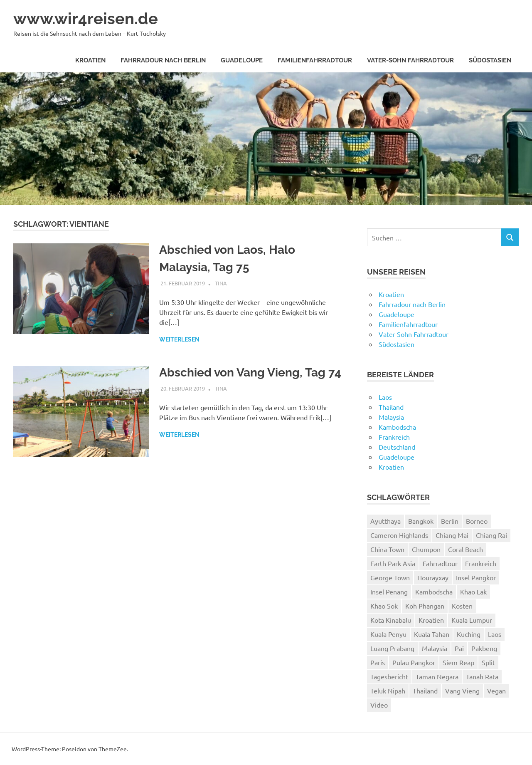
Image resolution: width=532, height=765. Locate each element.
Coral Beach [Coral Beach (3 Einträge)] (465, 549)
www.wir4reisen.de (86, 19)
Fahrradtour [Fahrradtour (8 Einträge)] (440, 563)
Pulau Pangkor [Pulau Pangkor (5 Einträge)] (414, 662)
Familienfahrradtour (315, 60)
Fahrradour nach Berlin (163, 60)
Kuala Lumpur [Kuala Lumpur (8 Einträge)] (472, 620)
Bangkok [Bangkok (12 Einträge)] (421, 521)
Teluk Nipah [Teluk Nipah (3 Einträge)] (388, 691)
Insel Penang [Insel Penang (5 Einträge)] (389, 592)
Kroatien (90, 60)
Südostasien (490, 60)
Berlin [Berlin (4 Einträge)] (450, 521)
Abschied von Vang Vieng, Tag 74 (250, 373)
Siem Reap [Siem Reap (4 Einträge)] (458, 662)
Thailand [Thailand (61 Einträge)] (425, 691)
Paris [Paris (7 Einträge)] (378, 662)
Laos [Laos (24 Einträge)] (495, 634)
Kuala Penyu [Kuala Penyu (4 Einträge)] (388, 634)
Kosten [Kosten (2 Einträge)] (462, 606)
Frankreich (394, 437)
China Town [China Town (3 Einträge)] (387, 549)
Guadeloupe (242, 60)
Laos (385, 397)
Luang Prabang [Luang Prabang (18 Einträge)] (392, 648)
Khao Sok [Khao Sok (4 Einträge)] (384, 606)
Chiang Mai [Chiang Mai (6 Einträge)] (452, 535)
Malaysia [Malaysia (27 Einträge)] (435, 648)
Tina (221, 283)
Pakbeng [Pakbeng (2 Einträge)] (484, 648)
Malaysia (391, 417)
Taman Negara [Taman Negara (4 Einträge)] (437, 676)
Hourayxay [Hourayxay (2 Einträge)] (433, 577)
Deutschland (397, 447)
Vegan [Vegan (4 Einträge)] (496, 691)
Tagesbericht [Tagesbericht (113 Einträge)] (389, 676)
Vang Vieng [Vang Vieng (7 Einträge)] (462, 691)
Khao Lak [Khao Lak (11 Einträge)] (473, 592)
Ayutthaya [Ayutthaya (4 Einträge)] (385, 521)
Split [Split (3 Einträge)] (488, 662)
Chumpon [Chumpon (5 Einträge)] (426, 549)
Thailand (391, 407)
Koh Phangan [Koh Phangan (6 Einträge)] (425, 606)
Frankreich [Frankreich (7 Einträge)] (481, 563)
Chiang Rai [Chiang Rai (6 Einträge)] (491, 535)
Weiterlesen (179, 339)
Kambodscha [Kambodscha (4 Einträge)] (434, 592)
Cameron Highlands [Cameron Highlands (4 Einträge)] (399, 535)
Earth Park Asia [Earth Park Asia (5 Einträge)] (393, 563)
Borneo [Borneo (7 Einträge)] (477, 521)
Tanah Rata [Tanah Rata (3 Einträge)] (482, 676)
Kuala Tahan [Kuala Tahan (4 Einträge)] (432, 634)
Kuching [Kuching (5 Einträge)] (469, 634)
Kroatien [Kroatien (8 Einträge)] (431, 620)
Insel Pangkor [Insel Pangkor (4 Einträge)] (476, 577)
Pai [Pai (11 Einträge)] (459, 648)
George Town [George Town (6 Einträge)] (390, 577)
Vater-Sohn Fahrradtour (410, 60)
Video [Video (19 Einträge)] (379, 705)
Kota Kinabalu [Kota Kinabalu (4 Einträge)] (391, 620)
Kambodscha (397, 427)
